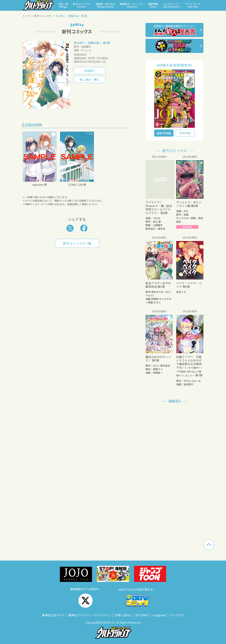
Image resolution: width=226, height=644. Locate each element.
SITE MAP (142, 615)
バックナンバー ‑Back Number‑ (172, 5)
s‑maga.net (159, 615)
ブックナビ (177, 615)
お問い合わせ (123, 615)
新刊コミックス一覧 (77, 243)
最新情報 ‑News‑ (153, 5)
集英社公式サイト (53, 615)
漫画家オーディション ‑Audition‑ (132, 5)
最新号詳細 (164, 133)
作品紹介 (90, 71)
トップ (26, 16)
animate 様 (40, 185)
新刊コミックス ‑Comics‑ (82, 5)
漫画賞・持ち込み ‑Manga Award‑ (105, 5)
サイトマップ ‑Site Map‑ (193, 5)
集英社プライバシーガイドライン (90, 615)
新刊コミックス (43, 16)
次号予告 (185, 133)
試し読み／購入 (90, 79)
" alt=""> (174, 99)
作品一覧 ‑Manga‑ (63, 5)
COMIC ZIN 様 (77, 185)
